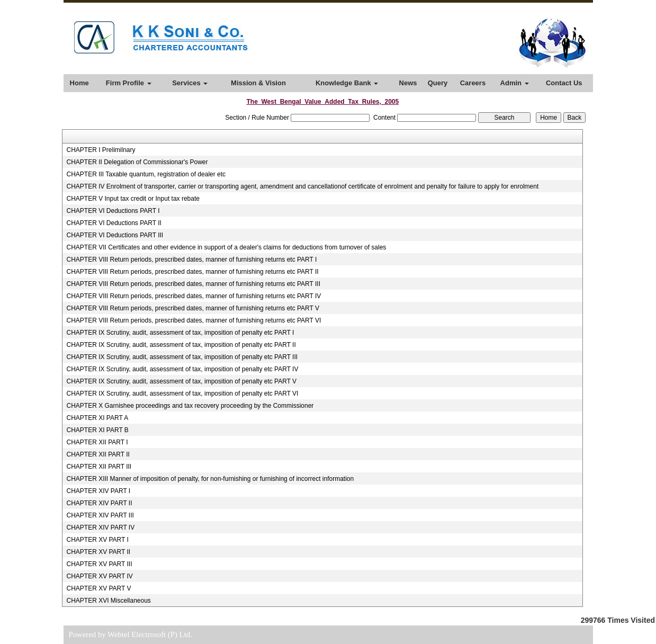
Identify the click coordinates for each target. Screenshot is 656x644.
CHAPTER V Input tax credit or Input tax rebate (133, 199)
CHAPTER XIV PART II (99, 503)
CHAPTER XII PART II (98, 454)
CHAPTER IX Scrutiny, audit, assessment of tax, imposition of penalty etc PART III (182, 357)
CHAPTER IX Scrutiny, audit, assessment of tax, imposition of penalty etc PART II (181, 345)
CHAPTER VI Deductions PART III (115, 235)
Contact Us (564, 83)
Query (438, 83)
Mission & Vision (258, 83)
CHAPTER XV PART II (98, 552)
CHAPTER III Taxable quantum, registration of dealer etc (146, 174)
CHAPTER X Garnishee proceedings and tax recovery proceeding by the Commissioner (190, 406)
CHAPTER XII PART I (97, 442)
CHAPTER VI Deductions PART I (113, 211)
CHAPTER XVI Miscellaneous (108, 601)
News (408, 83)
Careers (473, 83)
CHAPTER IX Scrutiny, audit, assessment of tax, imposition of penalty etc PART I (180, 333)
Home (79, 83)
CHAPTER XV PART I (97, 540)
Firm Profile (129, 83)
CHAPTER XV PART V (98, 588)
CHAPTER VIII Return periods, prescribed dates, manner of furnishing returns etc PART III (193, 284)
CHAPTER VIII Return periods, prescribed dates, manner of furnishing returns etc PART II (192, 272)
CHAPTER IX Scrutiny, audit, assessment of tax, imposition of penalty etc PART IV (182, 369)
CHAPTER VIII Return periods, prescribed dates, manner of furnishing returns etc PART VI (194, 320)
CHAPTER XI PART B (97, 430)
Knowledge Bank (347, 83)
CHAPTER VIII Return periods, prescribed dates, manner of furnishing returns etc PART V (193, 308)
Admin (515, 83)
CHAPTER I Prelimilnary (101, 150)
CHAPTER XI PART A (97, 418)
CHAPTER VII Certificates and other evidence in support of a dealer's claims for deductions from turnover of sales (226, 247)
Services (190, 83)
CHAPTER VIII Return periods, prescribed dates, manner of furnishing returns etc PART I (191, 260)
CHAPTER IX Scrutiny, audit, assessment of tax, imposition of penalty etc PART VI (182, 393)
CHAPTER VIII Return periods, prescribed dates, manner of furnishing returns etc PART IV (194, 296)
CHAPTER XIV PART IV (100, 527)
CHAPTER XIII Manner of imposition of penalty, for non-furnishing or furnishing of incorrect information (210, 479)
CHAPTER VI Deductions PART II (114, 223)
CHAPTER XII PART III (99, 467)
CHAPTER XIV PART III (100, 515)
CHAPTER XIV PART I (98, 491)
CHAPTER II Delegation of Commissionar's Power (137, 162)
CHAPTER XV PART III (99, 564)
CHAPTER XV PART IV (99, 576)
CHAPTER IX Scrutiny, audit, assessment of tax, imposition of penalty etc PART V (181, 381)
